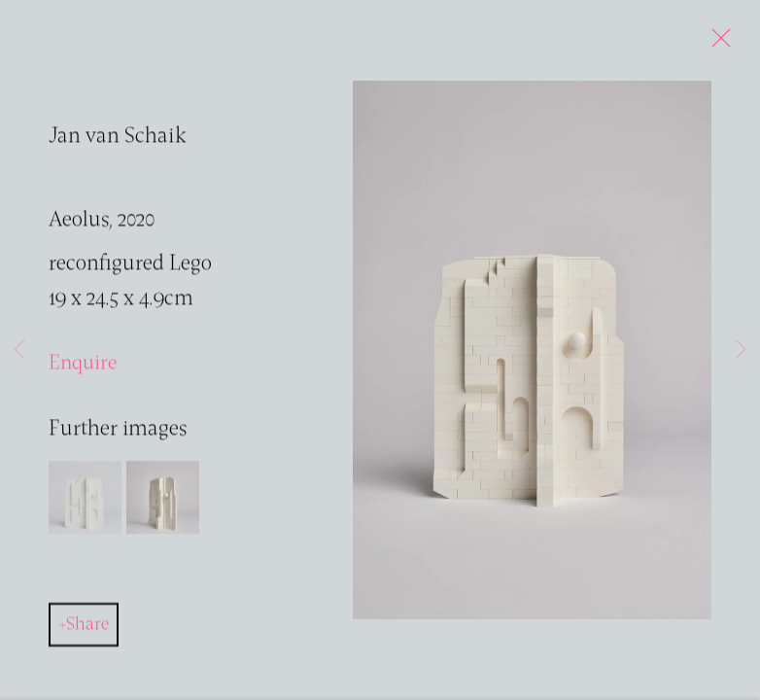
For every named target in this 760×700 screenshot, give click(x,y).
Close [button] (716, 44)
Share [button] (87, 626)
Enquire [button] (83, 365)
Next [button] (741, 350)
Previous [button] (19, 350)
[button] (85, 499)
